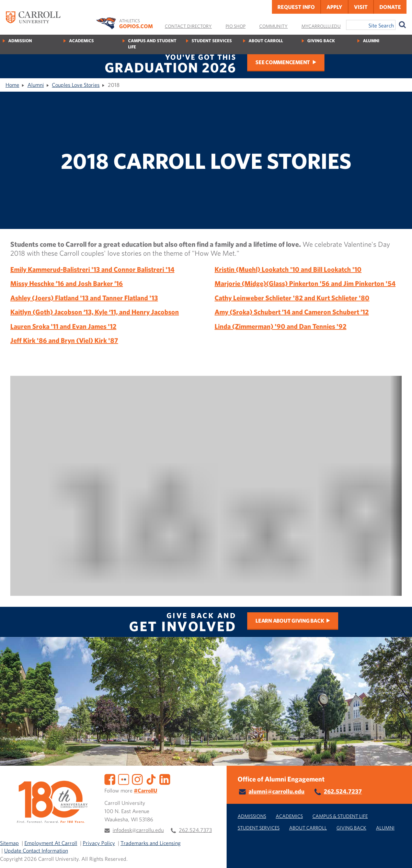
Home (12, 85)
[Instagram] (137, 778)
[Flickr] (124, 778)
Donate (390, 7)
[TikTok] (151, 778)
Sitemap (9, 843)
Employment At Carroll (51, 843)
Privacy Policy (99, 843)
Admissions (252, 816)
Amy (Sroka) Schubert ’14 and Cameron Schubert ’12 (292, 312)
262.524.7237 (343, 791)
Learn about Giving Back (290, 621)
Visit (361, 7)
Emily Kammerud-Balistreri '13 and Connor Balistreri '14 (92, 269)
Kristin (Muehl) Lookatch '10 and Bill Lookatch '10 (288, 269)
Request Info (296, 7)
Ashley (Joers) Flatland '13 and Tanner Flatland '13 (84, 298)
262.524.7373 (195, 830)
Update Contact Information (36, 850)
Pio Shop (236, 26)
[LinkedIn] (165, 778)
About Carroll (266, 41)
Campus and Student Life (152, 44)
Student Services (212, 41)
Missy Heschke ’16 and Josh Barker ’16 (67, 283)
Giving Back (321, 41)
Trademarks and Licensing (151, 843)
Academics (81, 41)
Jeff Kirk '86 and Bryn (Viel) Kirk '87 (64, 340)
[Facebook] (110, 778)
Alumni (371, 41)
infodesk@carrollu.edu (138, 830)
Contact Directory (188, 26)
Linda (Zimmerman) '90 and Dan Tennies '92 (281, 326)
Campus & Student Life (340, 816)
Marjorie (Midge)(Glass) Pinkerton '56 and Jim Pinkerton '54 (305, 283)
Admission (20, 41)
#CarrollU (146, 790)
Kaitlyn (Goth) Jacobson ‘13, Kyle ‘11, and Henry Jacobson (95, 312)
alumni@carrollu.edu (277, 791)
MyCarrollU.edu (321, 26)
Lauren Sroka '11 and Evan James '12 (63, 326)
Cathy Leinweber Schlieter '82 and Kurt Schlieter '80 (292, 298)
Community (273, 26)
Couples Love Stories (76, 85)
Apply (334, 7)
